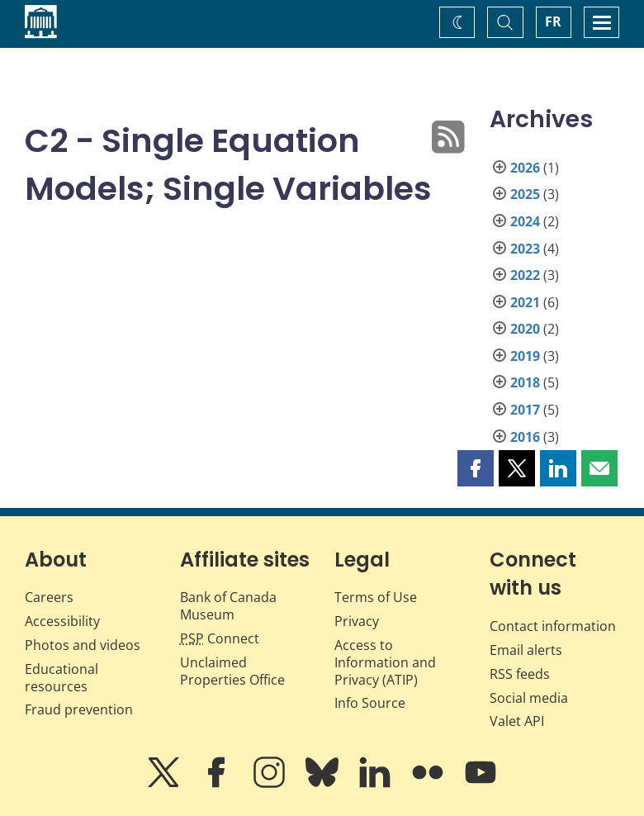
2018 (525, 382)
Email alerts (526, 650)
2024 (525, 221)
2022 (525, 275)
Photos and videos (83, 645)
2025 (525, 194)
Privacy (357, 621)
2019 (525, 356)
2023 (525, 249)
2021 (525, 302)
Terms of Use (376, 597)
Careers (49, 597)
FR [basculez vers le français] (553, 21)
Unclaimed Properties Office (232, 671)
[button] (476, 468)
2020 (525, 329)
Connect (220, 638)
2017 (525, 410)
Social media (529, 698)
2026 (525, 168)
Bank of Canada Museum (228, 606)
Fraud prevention (79, 709)
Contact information (553, 626)
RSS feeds (520, 674)
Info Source (370, 703)
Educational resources (62, 678)
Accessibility (62, 621)
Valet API (517, 721)
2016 (525, 437)
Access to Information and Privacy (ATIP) (385, 662)
